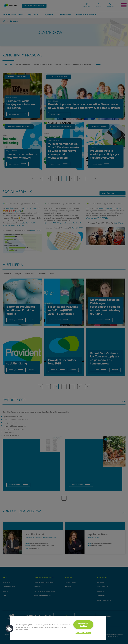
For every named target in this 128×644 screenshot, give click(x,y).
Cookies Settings (83, 633)
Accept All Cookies (83, 624)
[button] (10, 629)
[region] (58, 628)
